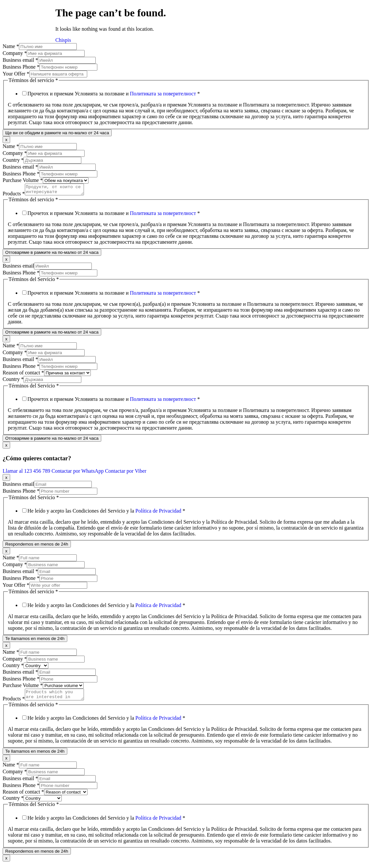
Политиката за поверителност (163, 94)
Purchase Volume (23, 180)
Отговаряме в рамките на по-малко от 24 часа (52, 254)
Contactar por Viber (126, 473)
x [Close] (6, 140)
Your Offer (16, 74)
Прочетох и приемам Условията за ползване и (114, 94)
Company (15, 53)
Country (13, 160)
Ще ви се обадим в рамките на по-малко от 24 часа (57, 133)
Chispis (63, 40)
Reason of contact (23, 375)
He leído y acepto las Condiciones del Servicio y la (106, 513)
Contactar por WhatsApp (78, 473)
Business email (20, 60)
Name (11, 46)
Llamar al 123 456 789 (27, 473)
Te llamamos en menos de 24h (35, 640)
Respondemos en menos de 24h (37, 546)
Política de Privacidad (158, 513)
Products (14, 196)
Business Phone (21, 67)
